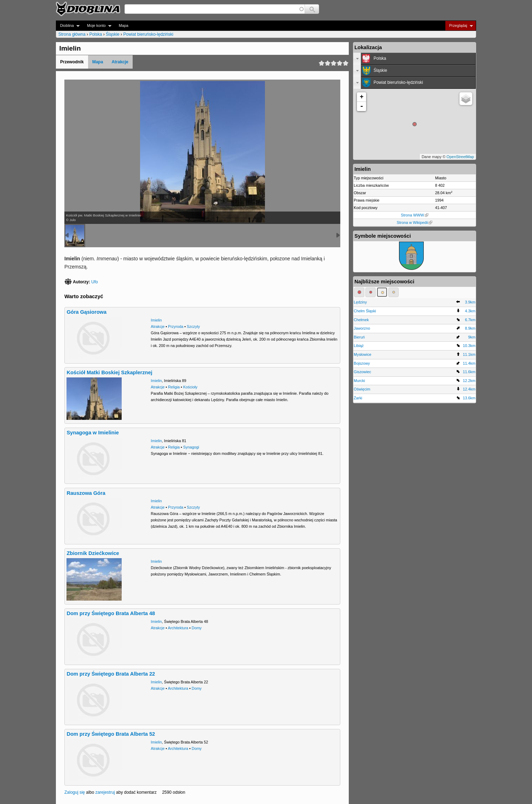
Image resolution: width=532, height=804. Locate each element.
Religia (174, 387)
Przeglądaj (459, 26)
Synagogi (191, 447)
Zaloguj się (75, 792)
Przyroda (176, 326)
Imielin (156, 320)
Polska (96, 34)
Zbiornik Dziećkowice (93, 553)
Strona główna (72, 34)
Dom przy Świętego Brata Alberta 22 (111, 674)
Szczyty (193, 326)
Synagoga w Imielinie (92, 433)
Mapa (124, 25)
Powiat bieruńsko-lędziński (148, 34)
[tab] (415, 59)
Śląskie (113, 34)
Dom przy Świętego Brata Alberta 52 (111, 734)
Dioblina (68, 26)
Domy (197, 628)
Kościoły (190, 387)
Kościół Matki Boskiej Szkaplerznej (109, 372)
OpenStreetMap (460, 157)
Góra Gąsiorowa (86, 312)
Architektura (178, 628)
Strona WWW (414, 215)
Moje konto (97, 26)
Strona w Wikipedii (415, 222)
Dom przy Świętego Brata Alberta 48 (111, 613)
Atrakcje (120, 62)
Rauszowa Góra (86, 493)
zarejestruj (105, 792)
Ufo (95, 282)
